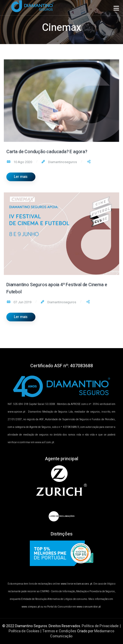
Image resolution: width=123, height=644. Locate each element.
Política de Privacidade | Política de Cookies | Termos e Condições (65, 629)
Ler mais (21, 177)
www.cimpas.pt (31, 607)
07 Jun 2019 (22, 302)
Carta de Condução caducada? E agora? (47, 152)
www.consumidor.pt (89, 607)
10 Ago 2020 (22, 162)
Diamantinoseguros (62, 162)
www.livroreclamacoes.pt (77, 584)
